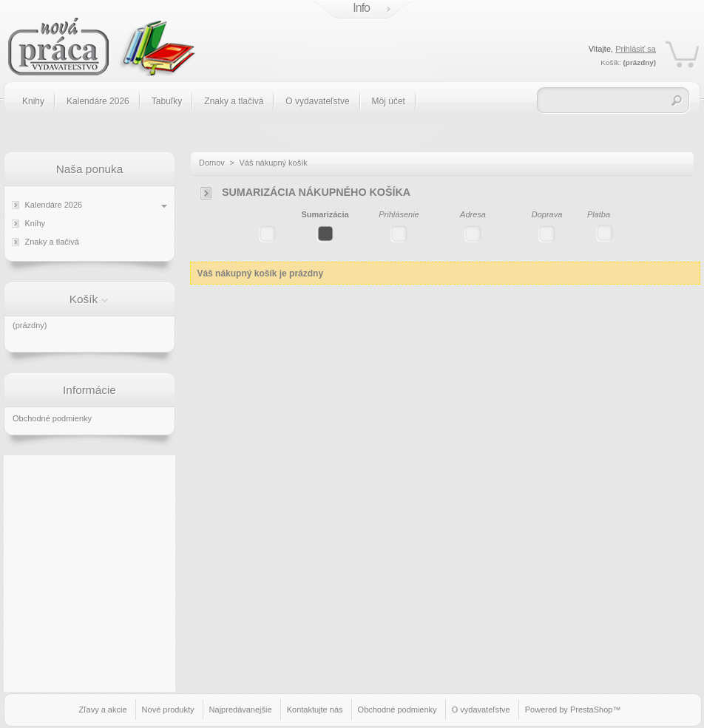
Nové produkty (168, 710)
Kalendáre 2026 (98, 101)
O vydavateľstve (317, 101)
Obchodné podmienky (52, 418)
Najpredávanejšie (241, 710)
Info (361, 8)
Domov (212, 163)
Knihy (33, 101)
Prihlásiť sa (636, 49)
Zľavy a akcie (103, 710)
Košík (84, 299)
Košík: (610, 62)
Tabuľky (167, 101)
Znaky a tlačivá (234, 101)
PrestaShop (591, 710)
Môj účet (389, 101)
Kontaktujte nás (315, 710)
